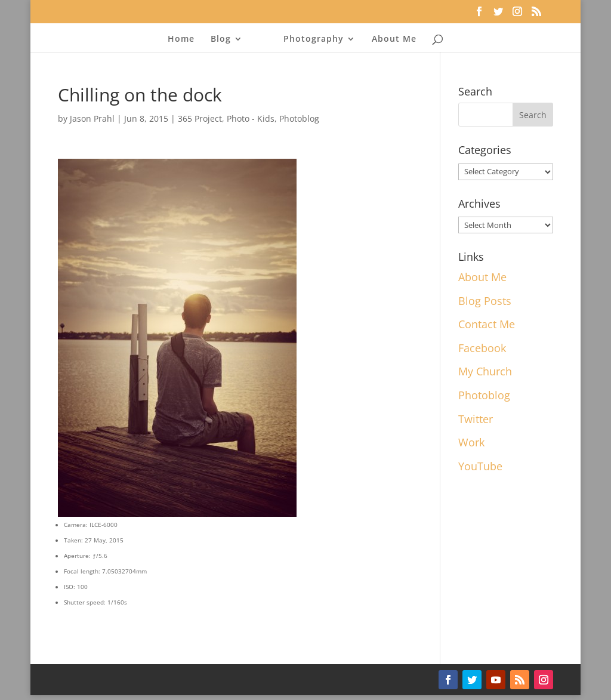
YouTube (480, 466)
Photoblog (299, 118)
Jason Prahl (92, 118)
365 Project (200, 118)
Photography (314, 39)
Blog (221, 39)
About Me (394, 39)
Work (471, 442)
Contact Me (487, 324)
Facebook (482, 348)
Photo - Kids (251, 118)
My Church (485, 371)
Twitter (476, 419)
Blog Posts (485, 301)
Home (181, 39)
